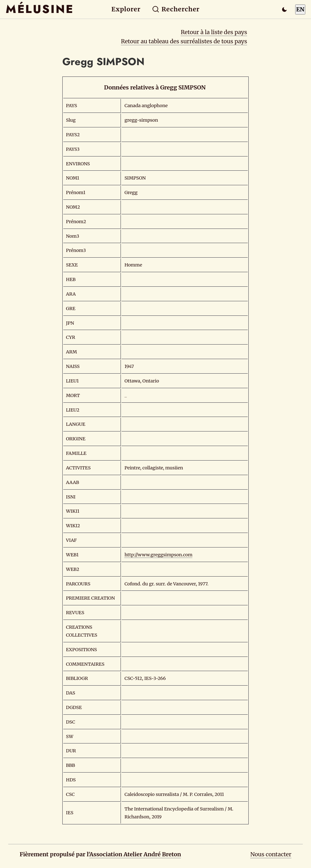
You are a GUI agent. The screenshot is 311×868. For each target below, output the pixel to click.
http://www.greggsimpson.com (158, 555)
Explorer (126, 9)
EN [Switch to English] (300, 9)
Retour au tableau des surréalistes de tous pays (184, 41)
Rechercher (176, 9)
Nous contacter (271, 854)
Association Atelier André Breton (135, 854)
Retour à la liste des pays (214, 32)
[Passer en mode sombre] (284, 9)
